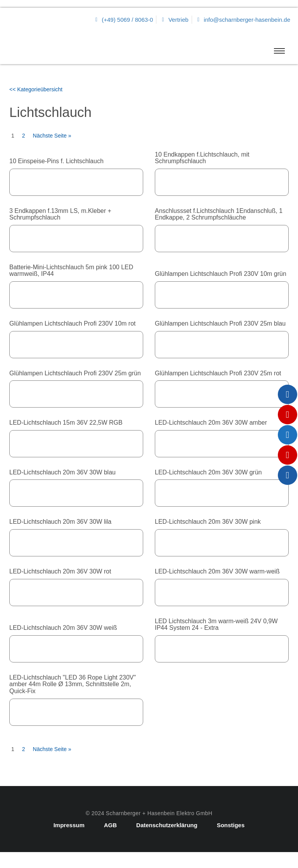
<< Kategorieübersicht (36, 89)
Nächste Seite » (52, 136)
